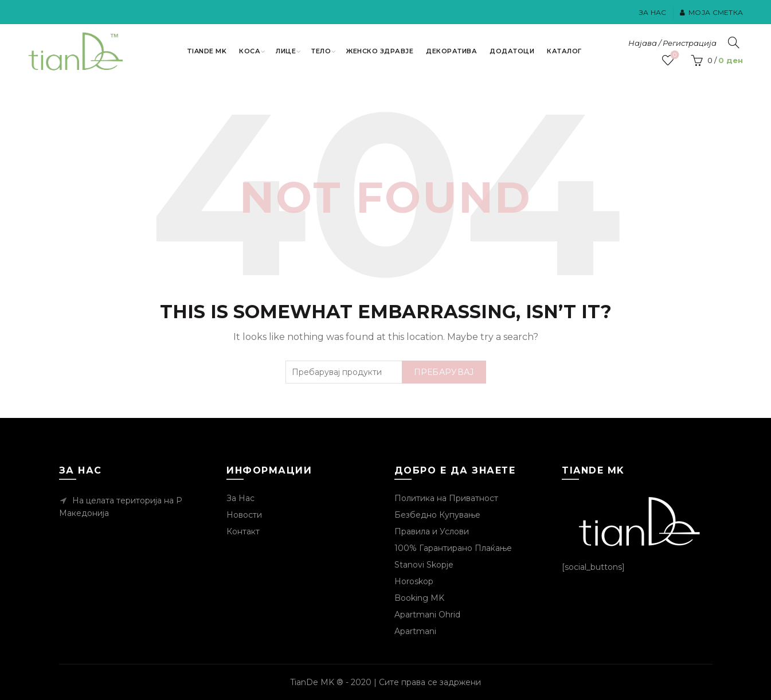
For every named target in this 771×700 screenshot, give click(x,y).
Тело (321, 51)
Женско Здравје (380, 51)
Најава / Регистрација (672, 43)
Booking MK (419, 598)
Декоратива (451, 51)
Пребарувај (444, 372)
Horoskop (414, 581)
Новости (244, 515)
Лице (286, 51)
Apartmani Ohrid (427, 615)
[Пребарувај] (734, 42)
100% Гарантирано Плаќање (453, 548)
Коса (250, 51)
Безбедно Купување (437, 515)
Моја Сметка (711, 12)
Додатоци (512, 51)
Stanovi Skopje (424, 565)
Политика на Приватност (446, 498)
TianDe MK (207, 51)
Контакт (243, 531)
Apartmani (415, 631)
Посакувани (674, 55)
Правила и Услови (432, 531)
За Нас (653, 12)
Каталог (564, 51)
